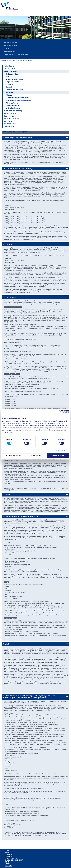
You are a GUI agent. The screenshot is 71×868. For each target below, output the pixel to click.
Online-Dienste (9, 66)
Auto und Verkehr (10, 69)
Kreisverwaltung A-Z (10, 42)
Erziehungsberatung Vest (14, 90)
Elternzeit (9, 87)
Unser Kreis (8, 121)
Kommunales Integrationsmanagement (19, 100)
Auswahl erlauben (35, 456)
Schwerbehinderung (12, 106)
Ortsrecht (7, 49)
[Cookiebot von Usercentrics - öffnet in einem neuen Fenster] (61, 411)
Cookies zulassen (58, 456)
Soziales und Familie (21, 60)
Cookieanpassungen (11, 858)
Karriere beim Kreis (10, 52)
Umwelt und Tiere (10, 113)
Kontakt (7, 852)
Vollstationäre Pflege (10, 297)
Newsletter (8, 866)
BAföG (8, 77)
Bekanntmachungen (11, 46)
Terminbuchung (9, 126)
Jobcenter (9, 95)
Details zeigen (60, 450)
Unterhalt (6, 644)
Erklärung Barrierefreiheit (14, 860)
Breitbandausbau (10, 124)
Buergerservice (11, 60)
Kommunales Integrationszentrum (17, 98)
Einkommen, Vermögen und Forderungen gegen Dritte (20, 516)
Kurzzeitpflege (7, 244)
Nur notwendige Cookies (13, 456)
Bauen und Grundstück (12, 119)
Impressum (8, 854)
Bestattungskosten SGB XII (15, 79)
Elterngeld (9, 84)
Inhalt (7, 850)
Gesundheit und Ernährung (13, 111)
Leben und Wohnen (11, 116)
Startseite (4, 60)
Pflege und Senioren (13, 103)
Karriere (8, 864)
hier (63, 791)
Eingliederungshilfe (12, 82)
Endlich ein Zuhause (13, 74)
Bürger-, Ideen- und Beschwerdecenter (16, 55)
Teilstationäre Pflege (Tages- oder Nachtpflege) (18, 169)
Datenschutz (9, 856)
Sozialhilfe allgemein (13, 108)
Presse (7, 862)
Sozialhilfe (6, 495)
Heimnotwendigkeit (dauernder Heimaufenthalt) (18, 138)
